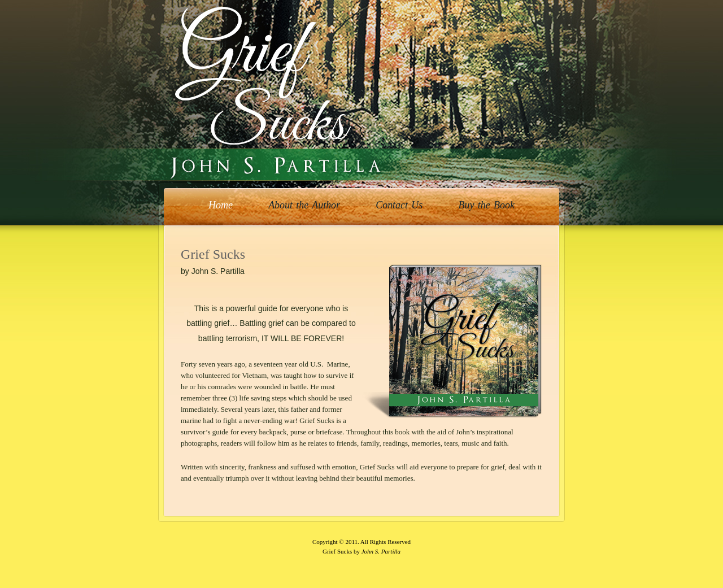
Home (221, 205)
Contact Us (399, 205)
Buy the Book (487, 205)
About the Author (304, 205)
